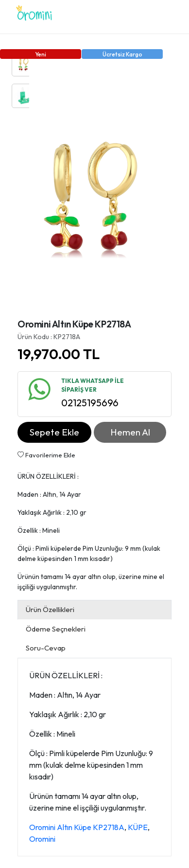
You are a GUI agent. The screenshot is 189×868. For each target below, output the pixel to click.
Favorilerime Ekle (46, 455)
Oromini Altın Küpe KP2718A (77, 827)
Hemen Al (130, 432)
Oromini (42, 839)
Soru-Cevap (46, 648)
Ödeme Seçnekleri (56, 629)
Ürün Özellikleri (50, 609)
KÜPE (138, 827)
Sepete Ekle (54, 432)
